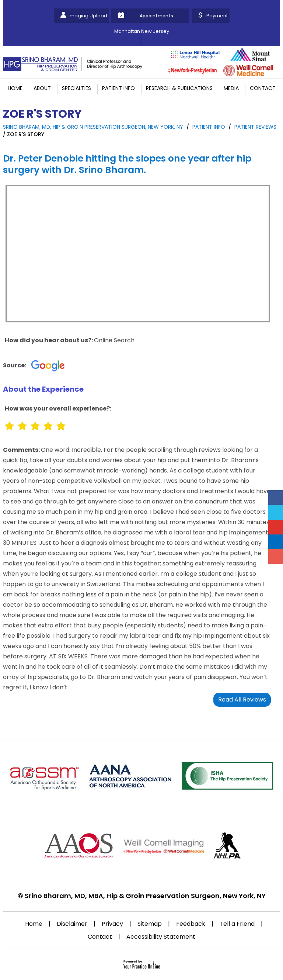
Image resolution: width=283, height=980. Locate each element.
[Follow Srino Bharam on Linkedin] (276, 542)
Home (15, 88)
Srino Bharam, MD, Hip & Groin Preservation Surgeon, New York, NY (93, 127)
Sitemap (150, 924)
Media (231, 88)
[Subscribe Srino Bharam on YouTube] (276, 527)
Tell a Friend (237, 924)
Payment (217, 16)
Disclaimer (72, 924)
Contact (263, 88)
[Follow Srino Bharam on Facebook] (276, 498)
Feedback (191, 924)
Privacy (112, 924)
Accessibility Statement (161, 937)
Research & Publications (179, 88)
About (42, 88)
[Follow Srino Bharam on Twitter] (276, 512)
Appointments (156, 16)
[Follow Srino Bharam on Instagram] (276, 557)
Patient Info (118, 88)
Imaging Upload (88, 16)
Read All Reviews (242, 699)
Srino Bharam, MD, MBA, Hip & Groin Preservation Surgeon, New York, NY (145, 896)
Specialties (76, 88)
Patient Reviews (255, 127)
